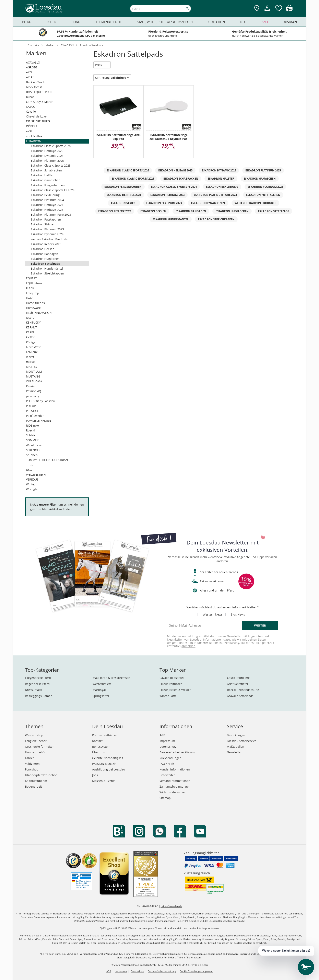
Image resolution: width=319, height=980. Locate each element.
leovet (30, 357)
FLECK (30, 288)
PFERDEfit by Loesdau (41, 401)
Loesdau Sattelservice (242, 741)
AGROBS (32, 67)
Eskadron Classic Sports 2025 (51, 165)
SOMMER (32, 440)
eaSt (29, 131)
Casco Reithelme (238, 678)
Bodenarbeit (33, 786)
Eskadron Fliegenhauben (48, 185)
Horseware (33, 308)
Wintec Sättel (168, 696)
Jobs (95, 775)
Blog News (238, 615)
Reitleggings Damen (39, 696)
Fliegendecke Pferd (38, 678)
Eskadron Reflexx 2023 (46, 244)
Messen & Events (104, 781)
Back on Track (35, 82)
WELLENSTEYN (36, 475)
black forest (34, 87)
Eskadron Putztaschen (46, 219)
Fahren (30, 758)
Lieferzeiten (168, 775)
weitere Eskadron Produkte (49, 239)
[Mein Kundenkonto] (267, 11)
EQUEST (31, 278)
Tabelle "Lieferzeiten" (189, 958)
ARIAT (30, 77)
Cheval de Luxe (36, 116)
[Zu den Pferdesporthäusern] (257, 8)
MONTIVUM (34, 371)
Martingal (99, 690)
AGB (162, 735)
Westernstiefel (102, 684)
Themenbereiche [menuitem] (109, 22)
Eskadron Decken (43, 249)
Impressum (167, 741)
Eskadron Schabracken (46, 170)
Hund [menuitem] (76, 22)
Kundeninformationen (175, 769)
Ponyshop (32, 769)
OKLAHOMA (34, 381)
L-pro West (33, 347)
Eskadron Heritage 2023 (47, 210)
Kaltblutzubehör (36, 781)
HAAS (30, 298)
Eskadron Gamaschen (46, 180)
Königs (31, 342)
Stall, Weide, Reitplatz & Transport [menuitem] (165, 22)
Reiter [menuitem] (51, 22)
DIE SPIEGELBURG (38, 121)
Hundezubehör (35, 752)
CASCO (31, 107)
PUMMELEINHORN (39, 421)
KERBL (30, 332)
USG (29, 470)
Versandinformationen (175, 781)
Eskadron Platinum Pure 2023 (51, 215)
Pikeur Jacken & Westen (175, 690)
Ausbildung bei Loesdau (109, 769)
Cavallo (31, 111)
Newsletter (234, 752)
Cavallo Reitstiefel (172, 678)
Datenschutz (168, 747)
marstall (32, 362)
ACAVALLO (33, 62)
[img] (289, 10)
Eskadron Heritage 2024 (47, 205)
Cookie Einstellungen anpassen (196, 971)
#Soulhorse (34, 445)
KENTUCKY (33, 322)
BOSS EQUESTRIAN (39, 92)
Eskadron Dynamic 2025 (47, 156)
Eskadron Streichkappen (48, 273)
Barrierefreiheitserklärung (177, 752)
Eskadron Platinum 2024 (47, 200)
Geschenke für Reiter (39, 747)
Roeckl (30, 430)
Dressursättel (34, 690)
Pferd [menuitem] (27, 22)
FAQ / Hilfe (167, 764)
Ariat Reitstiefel (238, 684)
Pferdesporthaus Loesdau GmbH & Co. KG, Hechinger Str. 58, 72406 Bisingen (164, 965)
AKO (29, 72)
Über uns (98, 752)
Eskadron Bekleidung (45, 195)
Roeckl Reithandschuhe (243, 690)
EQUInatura (34, 283)
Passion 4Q (34, 391)
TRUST (30, 465)
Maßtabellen (235, 747)
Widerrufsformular (172, 792)
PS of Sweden (35, 416)
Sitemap (165, 798)
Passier (31, 386)
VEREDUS (32, 479)
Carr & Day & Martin (40, 102)
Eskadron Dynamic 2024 (47, 234)
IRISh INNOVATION (39, 313)
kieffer (30, 337)
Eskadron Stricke (42, 224)
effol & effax (34, 136)
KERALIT (32, 327)
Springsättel (101, 696)
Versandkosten (88, 954)
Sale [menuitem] (265, 22)
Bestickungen (236, 735)
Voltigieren (32, 764)
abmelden (188, 646)
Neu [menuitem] (243, 22)
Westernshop (34, 735)
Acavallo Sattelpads (240, 696)
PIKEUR (31, 406)
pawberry (33, 396)
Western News (213, 615)
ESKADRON (34, 141)
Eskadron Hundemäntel (47, 268)
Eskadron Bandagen (45, 254)
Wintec (31, 484)
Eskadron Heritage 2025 (47, 151)
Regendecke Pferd (37, 684)
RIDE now (32, 425)
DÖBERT (32, 126)
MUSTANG (33, 376)
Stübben (32, 455)
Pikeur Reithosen (171, 684)
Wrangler (32, 489)
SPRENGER (33, 450)
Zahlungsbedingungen (175, 786)
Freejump (33, 293)
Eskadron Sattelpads (45, 264)
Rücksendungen (170, 758)
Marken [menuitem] (290, 22)
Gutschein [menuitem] (217, 22)
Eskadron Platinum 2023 (47, 229)
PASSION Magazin (104, 764)
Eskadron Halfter (42, 175)
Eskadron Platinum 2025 (47, 161)
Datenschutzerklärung (224, 643)
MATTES (32, 367)
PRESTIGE (32, 411)
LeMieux (32, 352)
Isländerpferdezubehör (41, 775)
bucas (30, 97)
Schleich (32, 435)
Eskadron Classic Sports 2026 (51, 146)
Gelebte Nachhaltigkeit (108, 758)
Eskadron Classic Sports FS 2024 (53, 190)
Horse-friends (35, 303)
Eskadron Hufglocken (45, 259)
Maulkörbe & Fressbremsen (111, 678)
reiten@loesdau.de (171, 906)
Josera (30, 318)
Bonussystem (101, 747)
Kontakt (97, 741)
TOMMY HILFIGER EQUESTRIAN (47, 460)
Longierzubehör (36, 741)
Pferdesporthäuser (105, 735)
